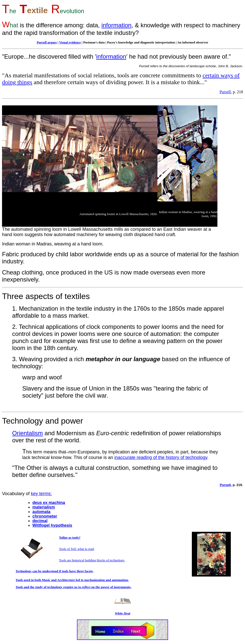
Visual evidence (70, 42)
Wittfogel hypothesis (52, 525)
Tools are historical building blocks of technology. (92, 560)
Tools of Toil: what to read (76, 549)
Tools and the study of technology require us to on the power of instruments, (74, 587)
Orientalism (27, 433)
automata (41, 512)
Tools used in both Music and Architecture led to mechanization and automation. (72, 580)
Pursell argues (47, 42)
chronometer (45, 516)
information (117, 25)
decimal (40, 521)
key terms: (41, 494)
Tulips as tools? (70, 537)
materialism (44, 507)
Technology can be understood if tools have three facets (54, 571)
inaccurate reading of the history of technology (161, 457)
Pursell (225, 92)
